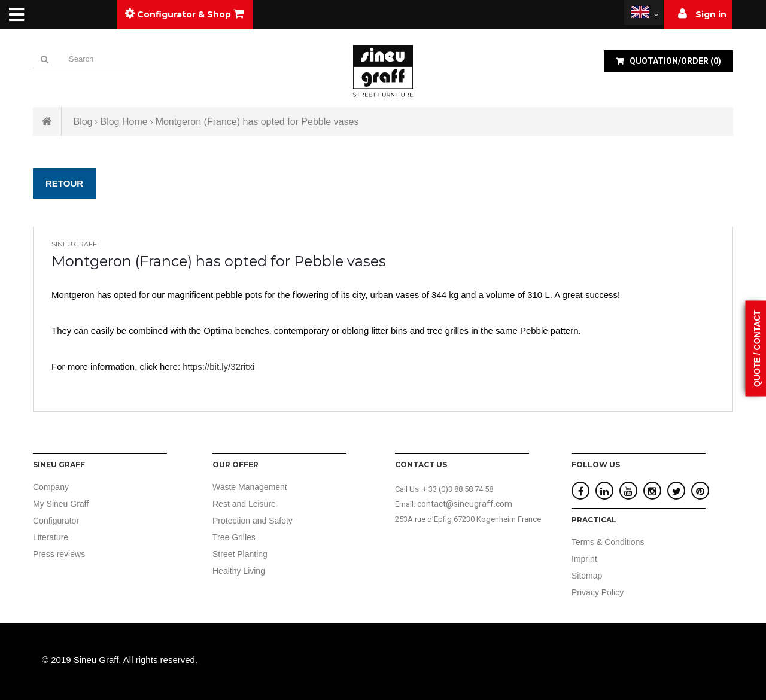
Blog (83, 122)
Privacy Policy (598, 592)
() (674, 61)
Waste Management (250, 487)
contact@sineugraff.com (465, 504)
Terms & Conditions (608, 542)
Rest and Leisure (244, 504)
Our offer (235, 465)
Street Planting (240, 554)
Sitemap (587, 576)
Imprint (584, 559)
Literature (51, 537)
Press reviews (59, 554)
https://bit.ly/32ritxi (218, 366)
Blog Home (124, 122)
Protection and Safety (253, 521)
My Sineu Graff (61, 504)
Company (51, 487)
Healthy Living (239, 571)
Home (47, 121)
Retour (64, 183)
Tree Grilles (234, 537)
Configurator (56, 521)
